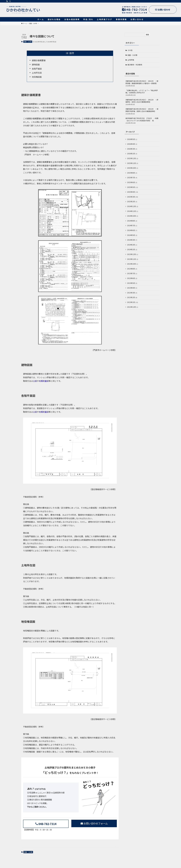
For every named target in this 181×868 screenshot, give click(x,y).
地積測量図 (44, 381)
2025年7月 (132, 178)
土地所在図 (37, 73)
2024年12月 (133, 206)
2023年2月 (132, 297)
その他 (130, 50)
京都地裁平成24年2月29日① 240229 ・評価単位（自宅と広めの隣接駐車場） (142, 102)
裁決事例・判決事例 (135, 65)
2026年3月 (132, 149)
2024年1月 (132, 249)
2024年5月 (132, 235)
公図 (35, 381)
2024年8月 (132, 221)
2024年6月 (132, 230)
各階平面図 (37, 69)
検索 (147, 35)
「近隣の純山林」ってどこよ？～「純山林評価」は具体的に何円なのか (142, 93)
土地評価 (131, 60)
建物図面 (36, 64)
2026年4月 (132, 144)
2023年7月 (132, 273)
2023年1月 (133, 302)
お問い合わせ (163, 10)
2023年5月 (132, 283)
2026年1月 (132, 154)
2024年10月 (133, 216)
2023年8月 (132, 269)
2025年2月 (132, 201)
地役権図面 (37, 77)
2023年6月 (132, 278)
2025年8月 (132, 173)
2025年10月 (133, 168)
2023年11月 (133, 259)
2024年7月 (132, 225)
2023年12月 (133, 254)
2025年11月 (133, 163)
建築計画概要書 (39, 60)
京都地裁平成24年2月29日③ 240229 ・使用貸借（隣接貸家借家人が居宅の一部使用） (142, 83)
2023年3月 (132, 293)
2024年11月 (133, 211)
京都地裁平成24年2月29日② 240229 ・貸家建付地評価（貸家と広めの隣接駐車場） (142, 111)
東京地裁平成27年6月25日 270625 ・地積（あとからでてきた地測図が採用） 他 (142, 121)
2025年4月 (133, 192)
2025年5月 (133, 187)
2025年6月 (132, 182)
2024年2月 (132, 245)
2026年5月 (132, 139)
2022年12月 (133, 307)
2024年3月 (132, 240)
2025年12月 (133, 158)
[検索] (10, 1)
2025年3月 (133, 197)
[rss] (7, 1)
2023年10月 (133, 264)
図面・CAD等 (28, 42)
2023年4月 (132, 288)
